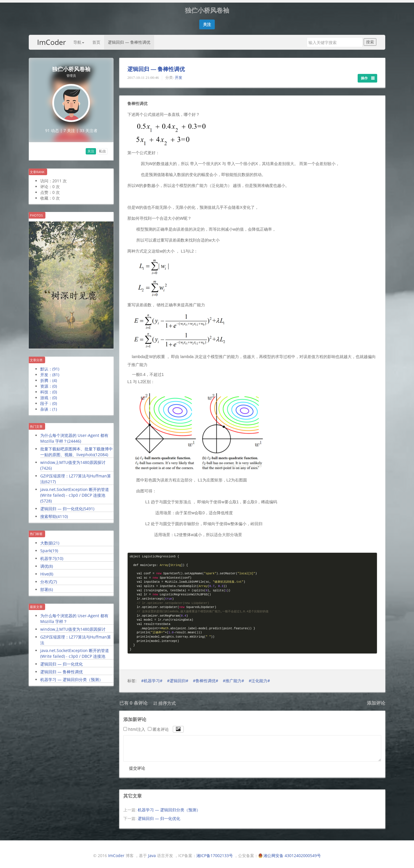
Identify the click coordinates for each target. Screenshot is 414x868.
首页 (96, 40)
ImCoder (51, 39)
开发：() (50, 372)
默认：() (50, 366)
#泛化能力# (259, 678)
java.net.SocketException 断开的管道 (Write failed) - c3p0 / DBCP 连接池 (75, 651)
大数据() (50, 540)
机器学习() (52, 556)
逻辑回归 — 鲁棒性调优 (129, 40)
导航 (79, 40)
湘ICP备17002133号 (215, 853)
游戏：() (49, 395)
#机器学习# (152, 678)
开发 (179, 75)
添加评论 (376, 700)
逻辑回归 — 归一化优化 (62, 661)
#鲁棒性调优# (206, 678)
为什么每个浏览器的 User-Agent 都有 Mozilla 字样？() (74, 436)
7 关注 (69, 128)
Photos (36, 213)
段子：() (49, 401)
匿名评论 (158, 727)
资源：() (49, 384)
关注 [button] (91, 149)
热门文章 (36, 424)
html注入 (134, 727)
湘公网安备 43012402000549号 (292, 853)
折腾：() (49, 378)
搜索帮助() (54, 514)
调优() (47, 564)
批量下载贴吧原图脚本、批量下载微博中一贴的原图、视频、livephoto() (76, 449)
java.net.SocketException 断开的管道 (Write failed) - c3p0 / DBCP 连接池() (75, 493)
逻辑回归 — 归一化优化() (67, 506)
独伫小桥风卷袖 (71, 67)
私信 (102, 149)
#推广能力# (233, 678)
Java (152, 853)
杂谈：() (49, 407)
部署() (47, 587)
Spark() (49, 548)
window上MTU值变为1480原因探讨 (73, 627)
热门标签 (36, 531)
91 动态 (52, 128)
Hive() (47, 571)
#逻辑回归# (178, 678)
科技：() (49, 389)
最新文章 (36, 604)
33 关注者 (89, 128)
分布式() (49, 579)
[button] (207, 22)
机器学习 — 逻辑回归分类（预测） (72, 677)
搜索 (370, 39)
